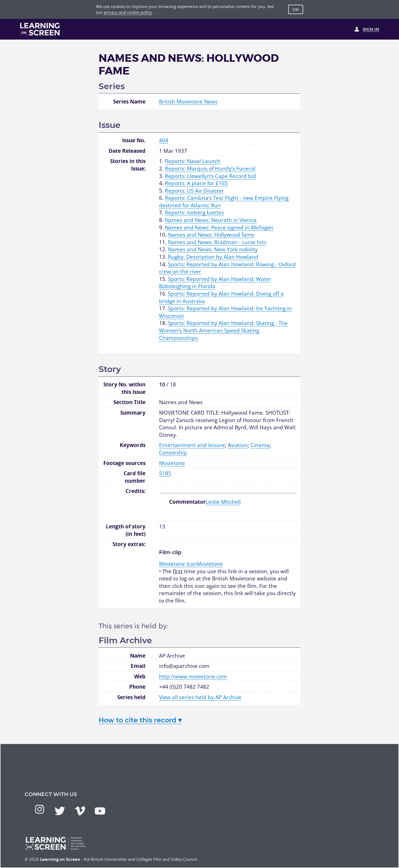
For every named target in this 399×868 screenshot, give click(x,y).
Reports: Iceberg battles (194, 213)
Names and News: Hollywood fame (211, 235)
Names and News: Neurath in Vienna (211, 220)
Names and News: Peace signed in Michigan (219, 228)
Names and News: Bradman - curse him (217, 242)
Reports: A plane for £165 (196, 183)
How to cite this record (140, 720)
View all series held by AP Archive (200, 697)
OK (296, 10)
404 (164, 140)
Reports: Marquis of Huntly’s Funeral (210, 169)
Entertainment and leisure (192, 445)
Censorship (173, 453)
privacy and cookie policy (128, 12)
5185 (165, 473)
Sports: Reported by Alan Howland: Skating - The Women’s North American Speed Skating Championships (223, 330)
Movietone (172, 463)
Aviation (238, 445)
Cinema (260, 445)
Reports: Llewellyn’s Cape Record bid (210, 176)
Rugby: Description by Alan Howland (213, 257)
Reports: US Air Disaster (194, 191)
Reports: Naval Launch (193, 161)
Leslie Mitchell (223, 502)
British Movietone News (188, 102)
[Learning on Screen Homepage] (40, 29)
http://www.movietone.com (193, 676)
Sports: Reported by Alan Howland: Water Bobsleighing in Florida (215, 283)
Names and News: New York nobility (213, 249)
